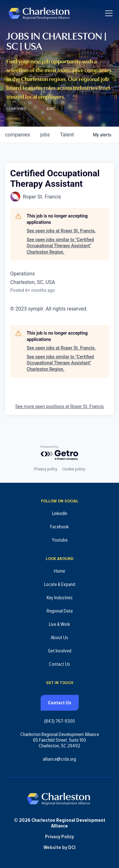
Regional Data (60, 611)
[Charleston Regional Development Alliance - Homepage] (39, 13)
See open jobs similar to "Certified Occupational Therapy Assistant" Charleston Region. (60, 246)
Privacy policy (46, 469)
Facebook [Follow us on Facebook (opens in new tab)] (60, 527)
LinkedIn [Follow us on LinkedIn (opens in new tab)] (60, 513)
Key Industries (60, 598)
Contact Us (60, 664)
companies (18, 135)
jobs (45, 135)
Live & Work (60, 624)
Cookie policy (73, 469)
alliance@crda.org (60, 759)
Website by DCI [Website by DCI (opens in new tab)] (60, 847)
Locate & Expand (60, 584)
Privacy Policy (60, 837)
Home (60, 571)
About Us (60, 638)
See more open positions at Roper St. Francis (60, 406)
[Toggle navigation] (109, 13)
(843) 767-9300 (60, 721)
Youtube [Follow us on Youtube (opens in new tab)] (60, 540)
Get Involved (60, 651)
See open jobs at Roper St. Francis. (61, 231)
